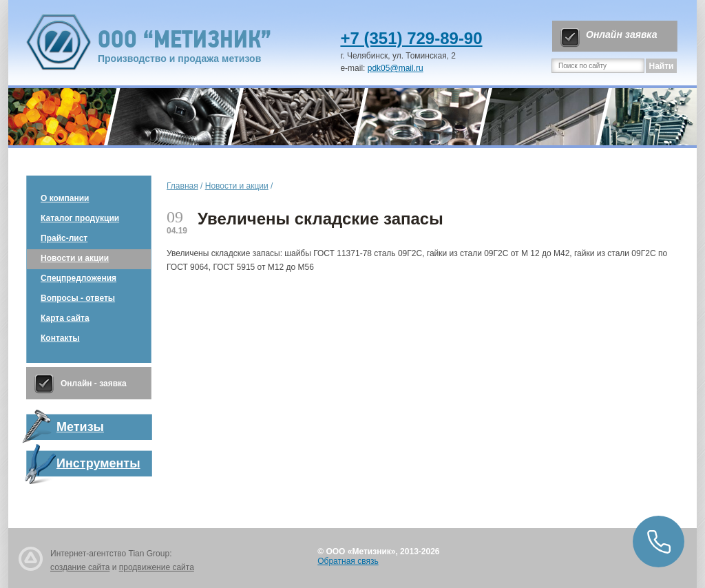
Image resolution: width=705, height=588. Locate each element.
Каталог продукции (80, 218)
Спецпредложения (78, 278)
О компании (65, 198)
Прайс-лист (64, 238)
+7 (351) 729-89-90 (411, 38)
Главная (182, 186)
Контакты (60, 338)
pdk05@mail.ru (396, 68)
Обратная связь (348, 561)
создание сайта (80, 567)
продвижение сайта (157, 567)
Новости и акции (75, 258)
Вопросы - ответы (78, 298)
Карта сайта (65, 318)
